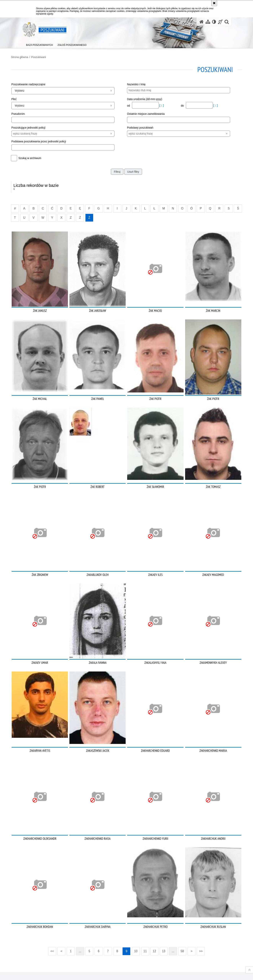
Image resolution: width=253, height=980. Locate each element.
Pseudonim (28, 113)
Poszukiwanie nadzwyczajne (39, 83)
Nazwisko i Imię (136, 83)
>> (200, 893)
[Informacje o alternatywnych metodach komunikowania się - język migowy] (220, 22)
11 (145, 894)
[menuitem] (40, 44)
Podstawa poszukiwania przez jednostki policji (49, 140)
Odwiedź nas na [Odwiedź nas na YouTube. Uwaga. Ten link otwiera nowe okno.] (31, 957)
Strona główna (30, 56)
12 (154, 894)
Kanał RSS (24, 957)
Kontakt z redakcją (102, 957)
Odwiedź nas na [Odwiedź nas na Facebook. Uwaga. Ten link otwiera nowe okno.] (38, 957)
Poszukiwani (49, 56)
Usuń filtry (133, 171)
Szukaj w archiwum (40, 157)
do (178, 104)
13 (164, 894)
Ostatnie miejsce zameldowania (146, 113)
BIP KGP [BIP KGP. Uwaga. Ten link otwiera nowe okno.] (71, 957)
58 (182, 894)
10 (136, 894)
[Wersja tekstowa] (214, 22)
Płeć (24, 98)
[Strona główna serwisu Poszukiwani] (202, 22)
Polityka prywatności (174, 970)
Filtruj (117, 171)
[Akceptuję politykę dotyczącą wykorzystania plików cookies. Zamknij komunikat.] (214, 3)
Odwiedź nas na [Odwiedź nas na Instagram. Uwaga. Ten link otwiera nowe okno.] (45, 957)
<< (51, 893)
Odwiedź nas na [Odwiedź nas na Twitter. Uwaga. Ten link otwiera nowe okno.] (24, 964)
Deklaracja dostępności (139, 957)
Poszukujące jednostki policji (39, 126)
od (129, 104)
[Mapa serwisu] (208, 22)
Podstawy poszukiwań (140, 126)
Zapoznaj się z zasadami (175, 965)
